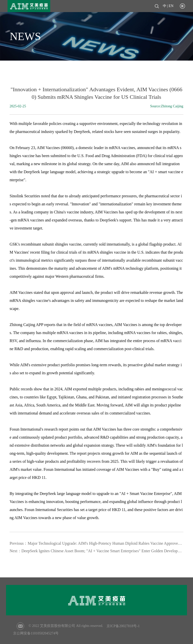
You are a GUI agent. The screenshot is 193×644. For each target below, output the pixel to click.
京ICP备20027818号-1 (123, 626)
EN (171, 6)
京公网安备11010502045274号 (36, 633)
